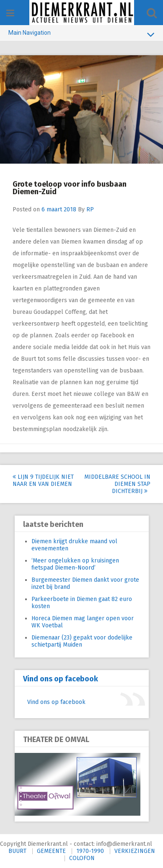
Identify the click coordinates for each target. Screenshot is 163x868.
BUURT (17, 851)
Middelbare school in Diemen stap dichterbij (117, 484)
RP (90, 209)
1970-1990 (90, 851)
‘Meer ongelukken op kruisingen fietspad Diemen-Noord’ (75, 564)
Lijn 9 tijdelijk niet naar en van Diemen (43, 480)
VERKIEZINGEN (135, 851)
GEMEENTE (51, 851)
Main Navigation (81, 34)
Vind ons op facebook (61, 679)
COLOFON (82, 858)
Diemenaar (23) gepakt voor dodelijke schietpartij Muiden (82, 641)
